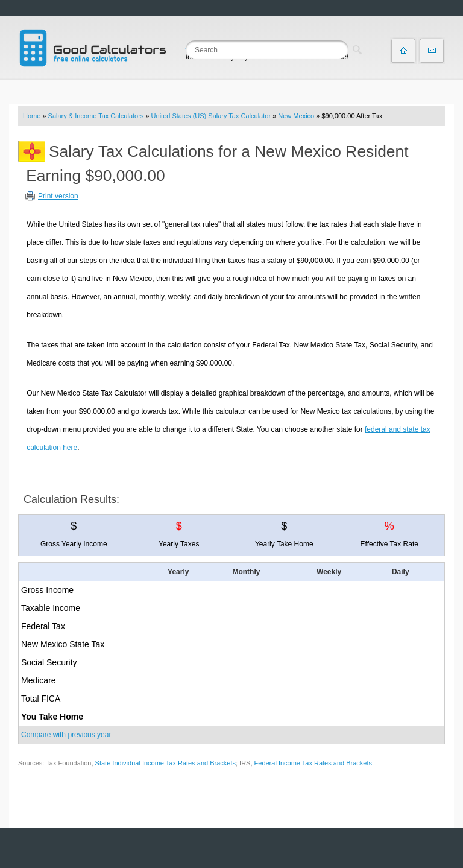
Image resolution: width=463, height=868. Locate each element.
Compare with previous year (66, 735)
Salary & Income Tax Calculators (96, 116)
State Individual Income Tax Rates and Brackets (165, 763)
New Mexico (296, 116)
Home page (403, 51)
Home (32, 116)
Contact (432, 51)
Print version (58, 196)
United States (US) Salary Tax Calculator (211, 116)
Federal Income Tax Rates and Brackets (313, 763)
